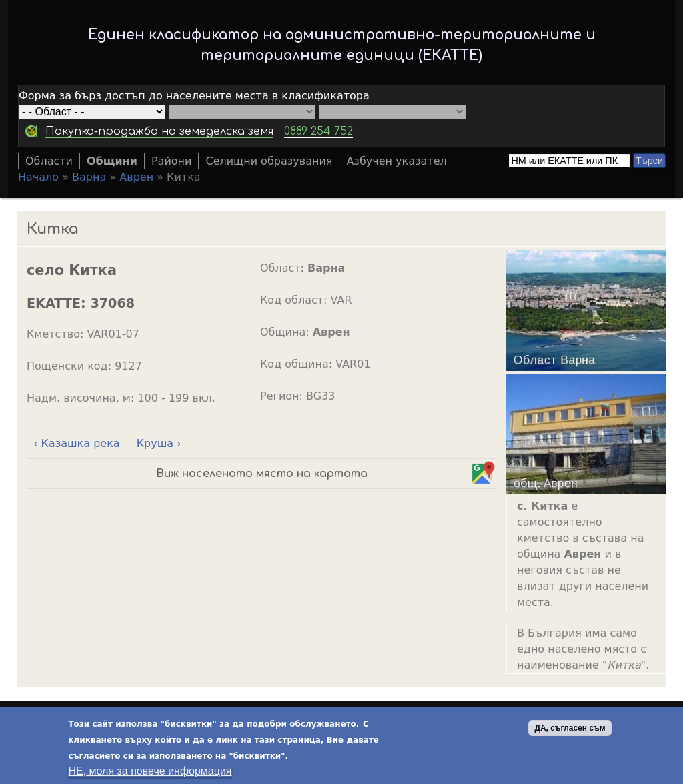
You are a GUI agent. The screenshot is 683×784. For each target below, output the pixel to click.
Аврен (136, 177)
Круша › (159, 443)
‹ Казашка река (77, 443)
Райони (172, 161)
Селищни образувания (269, 161)
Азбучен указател (396, 161)
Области (49, 161)
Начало (38, 177)
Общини (112, 161)
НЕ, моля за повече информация (150, 774)
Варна (89, 177)
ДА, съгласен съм (570, 731)
